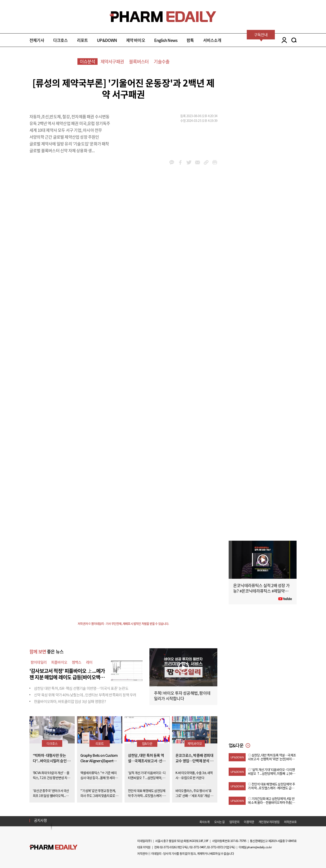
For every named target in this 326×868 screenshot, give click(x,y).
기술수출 (162, 61)
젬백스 (77, 662)
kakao (172, 162)
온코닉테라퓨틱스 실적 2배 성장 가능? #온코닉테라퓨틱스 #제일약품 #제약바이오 (262, 591)
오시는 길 (219, 822)
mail (198, 162)
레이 (89, 662)
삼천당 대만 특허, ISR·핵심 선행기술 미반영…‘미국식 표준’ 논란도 (81, 688)
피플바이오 (59, 662)
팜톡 (190, 40)
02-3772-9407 (198, 847)
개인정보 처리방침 (269, 822)
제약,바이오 (195, 743)
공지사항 (40, 820)
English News (166, 40)
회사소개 (205, 822)
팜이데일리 (39, 662)
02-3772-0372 (215, 847)
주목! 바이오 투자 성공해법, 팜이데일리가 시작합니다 (182, 696)
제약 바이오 (136, 40)
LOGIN (283, 40)
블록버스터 (139, 61)
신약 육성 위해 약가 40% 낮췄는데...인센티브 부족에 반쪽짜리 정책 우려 (85, 695)
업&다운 (147, 743)
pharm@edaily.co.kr (259, 847)
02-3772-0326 (168, 847)
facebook (180, 162)
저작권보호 (290, 822)
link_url (206, 162)
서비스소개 (212, 40)
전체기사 (37, 40)
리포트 (83, 40)
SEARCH (294, 40)
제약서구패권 (112, 61)
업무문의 (234, 822)
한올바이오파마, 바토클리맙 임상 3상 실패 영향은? (70, 701)
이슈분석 (87, 61)
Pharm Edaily (53, 847)
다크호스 (61, 40)
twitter (189, 162)
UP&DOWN (107, 40)
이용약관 (249, 822)
